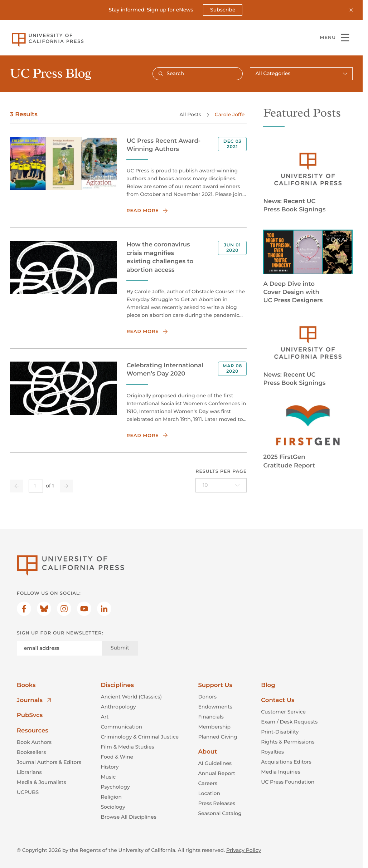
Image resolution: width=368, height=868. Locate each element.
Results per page (221, 472)
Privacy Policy (244, 850)
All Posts (190, 114)
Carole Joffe (229, 114)
